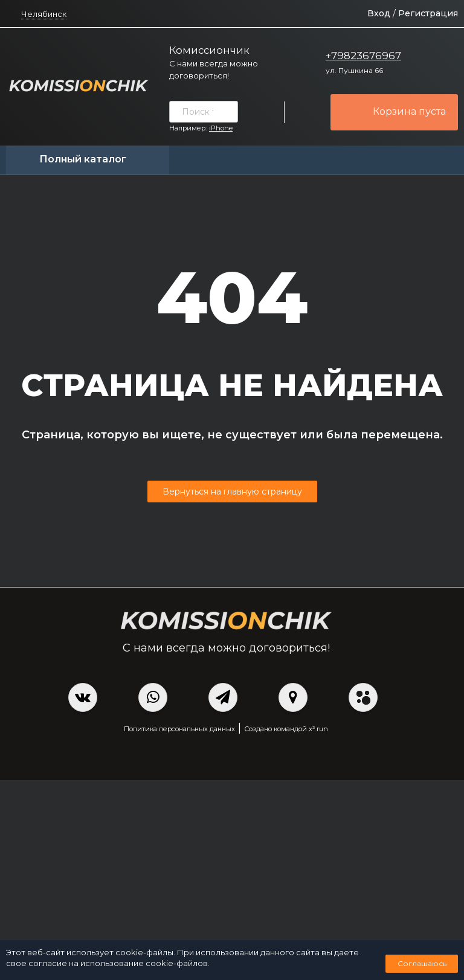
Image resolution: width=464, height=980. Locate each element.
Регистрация (428, 13)
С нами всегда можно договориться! (214, 69)
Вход (379, 13)
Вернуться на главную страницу (232, 492)
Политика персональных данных (179, 729)
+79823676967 (363, 56)
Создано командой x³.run (286, 729)
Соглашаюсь (422, 963)
